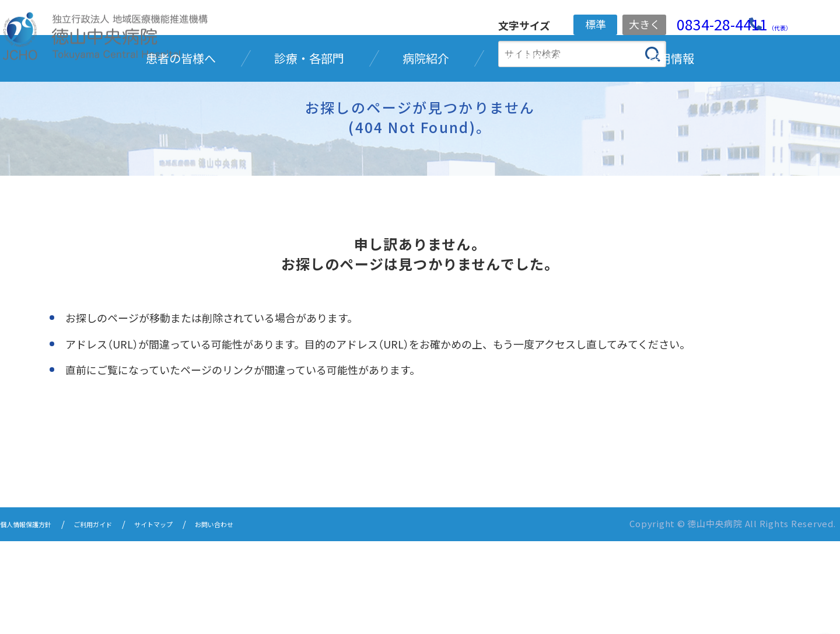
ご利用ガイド (118, 618)
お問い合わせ (268, 618)
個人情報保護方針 (35, 618)
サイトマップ (193, 618)
